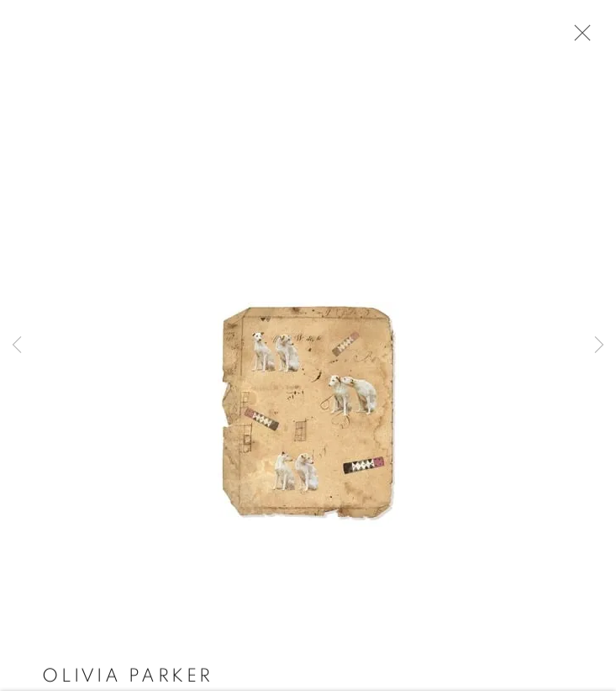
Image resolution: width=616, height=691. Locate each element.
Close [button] (578, 38)
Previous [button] (17, 345)
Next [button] (599, 345)
